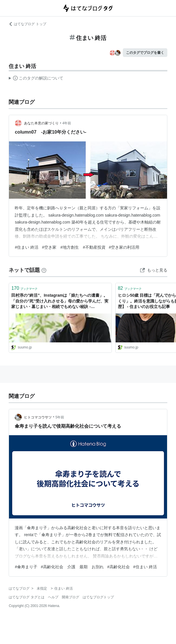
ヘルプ (53, 597)
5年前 (60, 417)
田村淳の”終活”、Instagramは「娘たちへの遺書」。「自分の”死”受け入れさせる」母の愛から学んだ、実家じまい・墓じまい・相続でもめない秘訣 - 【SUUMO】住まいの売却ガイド (60, 301)
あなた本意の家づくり (41, 123)
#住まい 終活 (27, 247)
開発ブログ (71, 597)
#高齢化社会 (118, 567)
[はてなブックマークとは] (44, 270)
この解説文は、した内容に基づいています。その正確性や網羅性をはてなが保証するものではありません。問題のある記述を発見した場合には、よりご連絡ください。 (36, 79)
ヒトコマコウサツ (38, 417)
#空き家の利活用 (124, 247)
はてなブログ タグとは (26, 597)
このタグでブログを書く (145, 53)
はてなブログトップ (98, 597)
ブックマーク (24, 288)
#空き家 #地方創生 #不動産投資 (74, 247)
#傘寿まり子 (26, 567)
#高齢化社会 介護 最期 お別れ (72, 567)
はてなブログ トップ (27, 24)
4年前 (67, 123)
